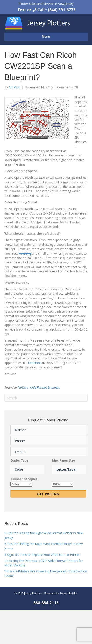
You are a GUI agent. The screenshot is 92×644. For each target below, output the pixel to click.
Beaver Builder (69, 593)
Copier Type (27, 465)
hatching (25, 253)
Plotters (23, 387)
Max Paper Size (69, 465)
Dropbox (35, 363)
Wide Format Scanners (45, 387)
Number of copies (24, 481)
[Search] (46, 398)
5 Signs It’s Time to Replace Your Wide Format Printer (42, 555)
